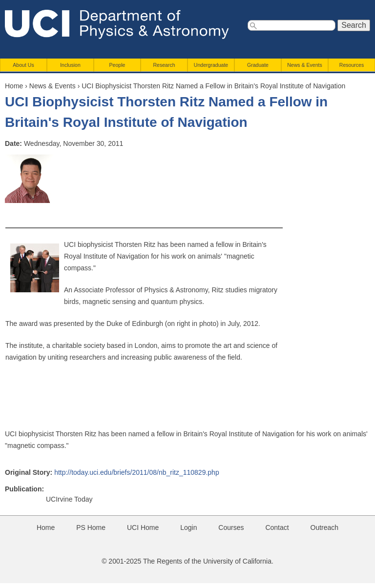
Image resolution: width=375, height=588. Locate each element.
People (117, 65)
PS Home (91, 527)
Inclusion (70, 65)
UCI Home (143, 527)
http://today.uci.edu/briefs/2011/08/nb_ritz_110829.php (137, 472)
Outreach (325, 527)
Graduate (258, 65)
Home (14, 86)
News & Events (305, 65)
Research (164, 65)
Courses (231, 527)
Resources (352, 65)
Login (188, 527)
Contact (277, 527)
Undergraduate (211, 65)
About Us (23, 65)
